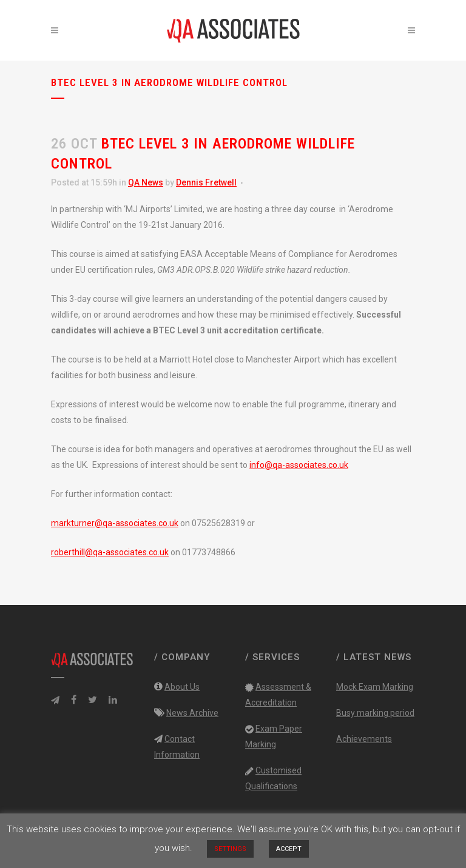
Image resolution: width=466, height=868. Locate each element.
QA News (146, 182)
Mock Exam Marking (375, 687)
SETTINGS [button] (230, 849)
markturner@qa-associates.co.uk (115, 523)
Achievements (364, 739)
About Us (182, 687)
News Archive (192, 713)
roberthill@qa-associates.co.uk (110, 552)
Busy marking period (375, 713)
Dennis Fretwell (206, 182)
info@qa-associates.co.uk (299, 465)
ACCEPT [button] (289, 849)
